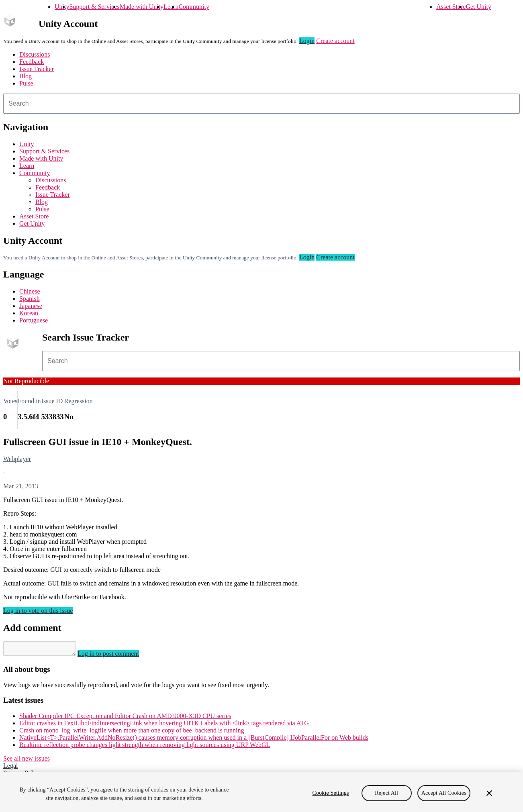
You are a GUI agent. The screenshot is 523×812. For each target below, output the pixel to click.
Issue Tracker (37, 69)
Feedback (32, 62)
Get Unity (478, 7)
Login (307, 41)
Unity (62, 7)
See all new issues (27, 761)
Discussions (35, 54)
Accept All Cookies (444, 793)
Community (194, 7)
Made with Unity (142, 7)
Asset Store (451, 7)
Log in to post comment (116, 656)
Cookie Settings (331, 793)
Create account (335, 41)
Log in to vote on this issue (38, 611)
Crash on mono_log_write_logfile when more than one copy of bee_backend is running (132, 733)
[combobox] (261, 104)
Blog (26, 76)
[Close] (489, 793)
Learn (171, 7)
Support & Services (94, 7)
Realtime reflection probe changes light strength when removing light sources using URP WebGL (145, 747)
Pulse (26, 83)
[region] (261, 792)
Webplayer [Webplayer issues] (17, 459)
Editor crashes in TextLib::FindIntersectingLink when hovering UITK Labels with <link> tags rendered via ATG (164, 725)
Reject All (386, 793)
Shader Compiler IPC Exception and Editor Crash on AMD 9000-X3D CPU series (125, 718)
